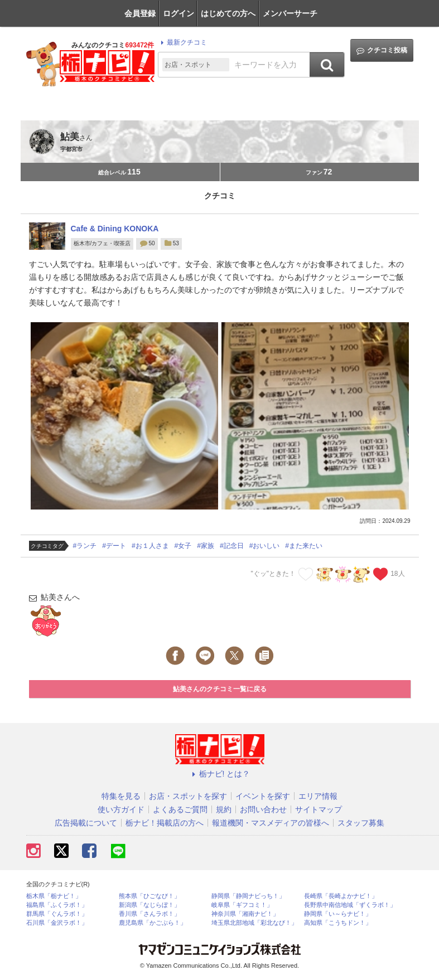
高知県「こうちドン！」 (338, 923)
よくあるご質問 (180, 809)
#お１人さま (150, 546)
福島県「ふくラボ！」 (57, 905)
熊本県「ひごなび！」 (149, 896)
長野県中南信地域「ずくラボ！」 (350, 905)
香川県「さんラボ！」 (149, 914)
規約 (224, 809)
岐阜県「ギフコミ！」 (242, 905)
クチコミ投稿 (382, 50)
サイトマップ (319, 809)
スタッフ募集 (361, 823)
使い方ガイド (121, 809)
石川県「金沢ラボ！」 (57, 923)
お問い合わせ (263, 809)
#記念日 (232, 546)
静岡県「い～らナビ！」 (338, 914)
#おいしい (265, 546)
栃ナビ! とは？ (220, 774)
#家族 (206, 546)
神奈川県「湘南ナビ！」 (245, 914)
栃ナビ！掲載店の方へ (165, 823)
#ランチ (85, 546)
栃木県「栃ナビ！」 (54, 896)
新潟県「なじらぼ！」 (149, 905)
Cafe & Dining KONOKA (115, 229)
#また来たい (304, 546)
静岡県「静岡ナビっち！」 (248, 896)
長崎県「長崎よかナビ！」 (341, 896)
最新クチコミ (182, 42)
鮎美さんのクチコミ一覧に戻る (220, 689)
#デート (114, 546)
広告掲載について (86, 823)
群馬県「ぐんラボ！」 (57, 914)
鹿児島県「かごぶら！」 (153, 923)
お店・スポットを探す (188, 796)
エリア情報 (318, 796)
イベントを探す (263, 796)
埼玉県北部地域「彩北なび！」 (254, 923)
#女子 (183, 546)
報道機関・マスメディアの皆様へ (271, 823)
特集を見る (121, 796)
